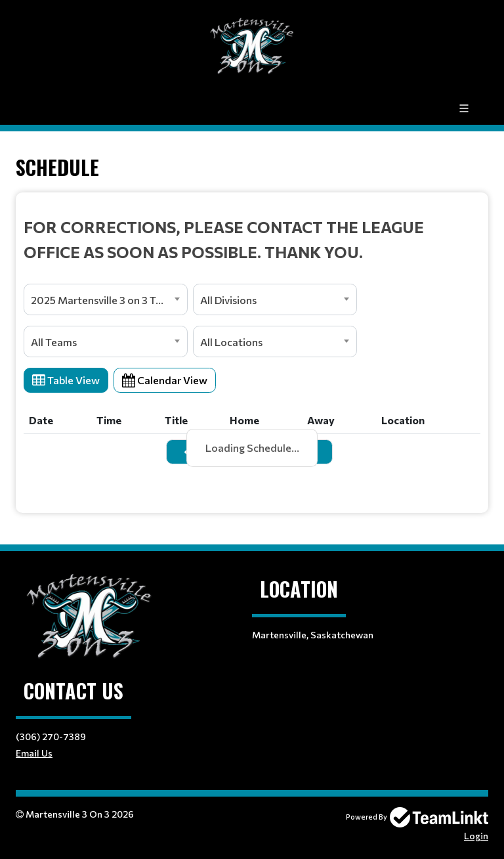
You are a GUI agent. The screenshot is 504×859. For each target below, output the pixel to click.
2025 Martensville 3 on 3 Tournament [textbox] (109, 300)
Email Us (34, 753)
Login (476, 836)
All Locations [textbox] (231, 342)
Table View (66, 380)
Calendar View (165, 380)
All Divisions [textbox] (228, 300)
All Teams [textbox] (54, 342)
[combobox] (106, 299)
